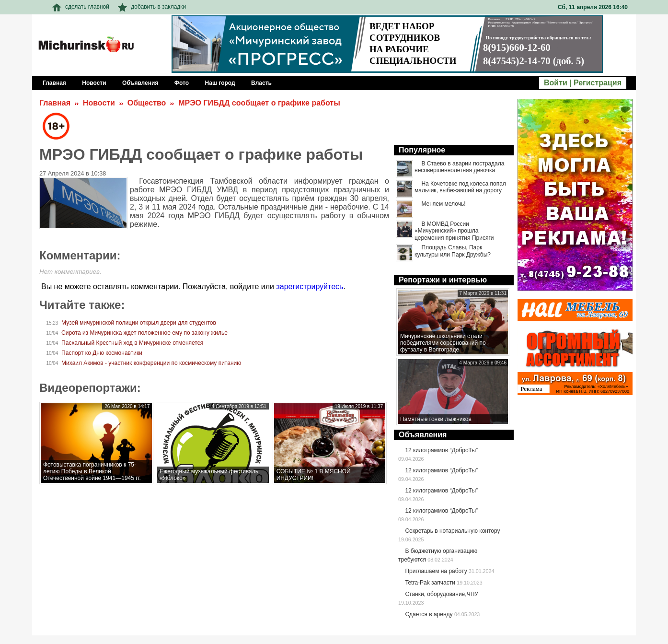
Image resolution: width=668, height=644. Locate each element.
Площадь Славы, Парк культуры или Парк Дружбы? (453, 251)
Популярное (422, 150)
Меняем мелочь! (443, 204)
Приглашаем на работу (436, 571)
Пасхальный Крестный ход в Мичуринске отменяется (132, 343)
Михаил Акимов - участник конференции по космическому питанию (151, 363)
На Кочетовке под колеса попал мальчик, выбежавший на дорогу (460, 187)
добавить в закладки (152, 7)
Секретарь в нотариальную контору (452, 531)
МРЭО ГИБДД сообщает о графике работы (259, 103)
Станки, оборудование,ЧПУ (441, 594)
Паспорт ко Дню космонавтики (102, 353)
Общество (147, 103)
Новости (99, 103)
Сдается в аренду (429, 614)
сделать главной (81, 7)
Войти (556, 83)
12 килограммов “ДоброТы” (441, 450)
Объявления (423, 435)
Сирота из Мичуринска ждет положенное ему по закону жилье (144, 333)
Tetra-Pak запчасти (430, 583)
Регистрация (598, 83)
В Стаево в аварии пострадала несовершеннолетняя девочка (459, 167)
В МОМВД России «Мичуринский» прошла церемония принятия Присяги (454, 231)
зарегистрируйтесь (310, 287)
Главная (55, 103)
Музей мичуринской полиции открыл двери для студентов (139, 323)
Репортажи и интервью (443, 280)
